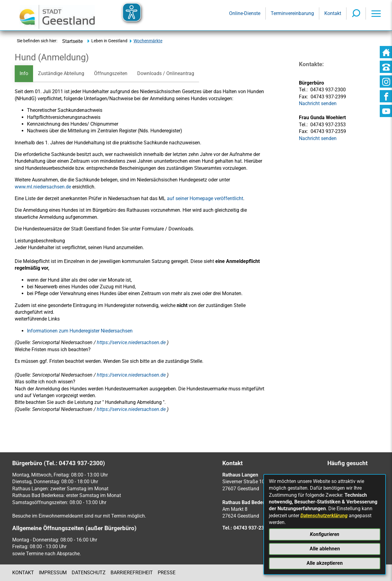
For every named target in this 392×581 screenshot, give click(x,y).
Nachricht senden (318, 138)
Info (24, 73)
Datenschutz (89, 573)
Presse (167, 573)
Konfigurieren (325, 534)
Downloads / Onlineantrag (166, 73)
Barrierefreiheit (132, 573)
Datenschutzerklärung (324, 516)
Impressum (53, 573)
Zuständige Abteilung (61, 73)
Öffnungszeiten (111, 73)
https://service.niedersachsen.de (132, 342)
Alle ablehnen (325, 549)
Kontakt (23, 573)
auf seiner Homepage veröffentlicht (205, 198)
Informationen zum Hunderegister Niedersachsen (80, 331)
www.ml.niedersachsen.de (43, 187)
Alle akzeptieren (325, 563)
